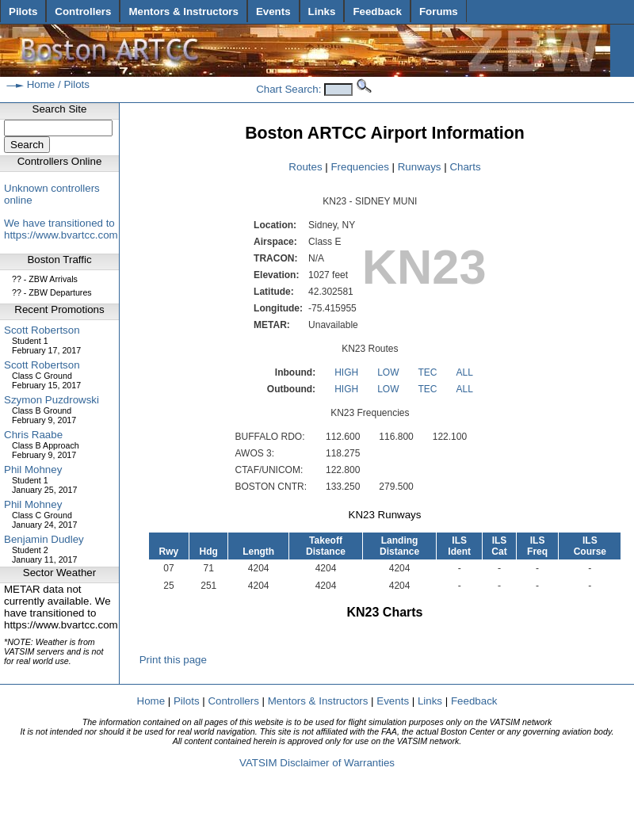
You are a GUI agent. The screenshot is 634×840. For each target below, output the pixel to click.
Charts (465, 167)
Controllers (83, 11)
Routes (305, 167)
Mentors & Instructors (183, 11)
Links (322, 11)
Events (273, 11)
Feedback (377, 11)
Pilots (23, 11)
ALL (464, 372)
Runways (420, 167)
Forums (439, 11)
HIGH (346, 372)
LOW (388, 372)
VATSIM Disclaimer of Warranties (317, 763)
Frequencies (359, 167)
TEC (427, 372)
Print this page (171, 660)
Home (41, 84)
